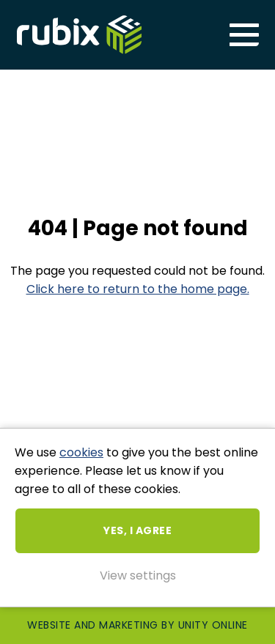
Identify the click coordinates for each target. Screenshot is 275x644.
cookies (81, 452)
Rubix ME (79, 35)
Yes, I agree (137, 530)
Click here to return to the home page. (138, 289)
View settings (138, 575)
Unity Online (213, 625)
